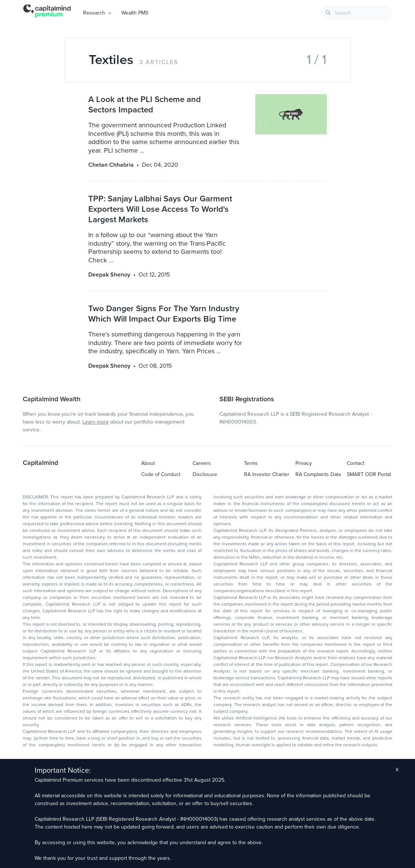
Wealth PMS (135, 13)
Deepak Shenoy (109, 275)
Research (94, 13)
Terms (251, 463)
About (148, 463)
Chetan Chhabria (111, 165)
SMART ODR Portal (369, 474)
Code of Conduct (161, 474)
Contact (356, 463)
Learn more (96, 422)
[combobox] (357, 13)
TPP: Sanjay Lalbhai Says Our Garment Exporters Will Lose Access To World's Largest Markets (160, 209)
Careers (202, 463)
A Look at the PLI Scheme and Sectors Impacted (145, 104)
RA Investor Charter (267, 474)
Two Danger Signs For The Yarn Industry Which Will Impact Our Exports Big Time (164, 314)
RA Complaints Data (318, 474)
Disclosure (205, 474)
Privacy (304, 463)
